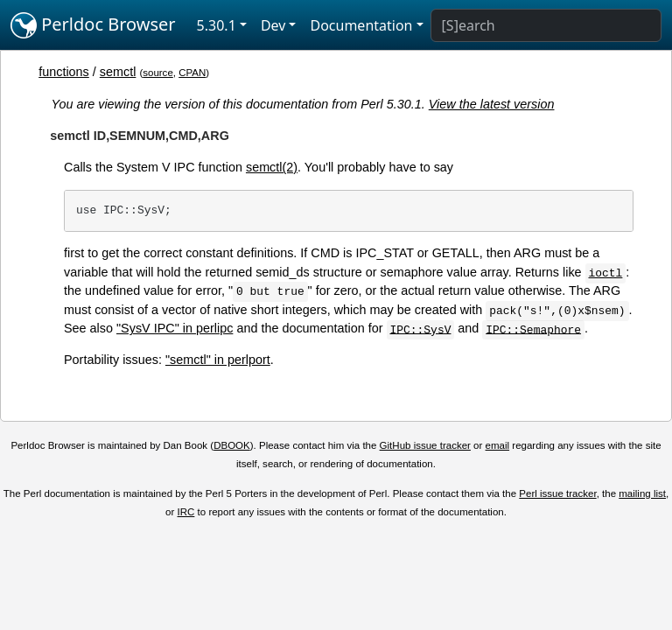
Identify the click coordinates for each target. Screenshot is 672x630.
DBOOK (232, 445)
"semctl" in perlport (218, 360)
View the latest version (492, 104)
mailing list (642, 493)
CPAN (192, 73)
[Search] (546, 25)
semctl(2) (272, 167)
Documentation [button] (361, 25)
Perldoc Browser (93, 25)
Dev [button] (273, 25)
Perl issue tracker (557, 493)
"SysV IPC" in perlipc (175, 328)
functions (64, 72)
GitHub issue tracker (425, 445)
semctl (118, 72)
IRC (186, 512)
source (158, 73)
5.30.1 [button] (217, 25)
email (498, 445)
